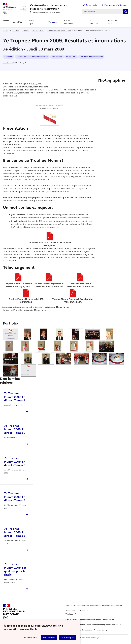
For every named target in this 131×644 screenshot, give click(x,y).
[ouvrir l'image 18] (64, 363)
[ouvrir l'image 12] (74, 351)
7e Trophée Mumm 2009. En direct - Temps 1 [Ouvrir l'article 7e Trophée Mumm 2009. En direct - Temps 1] (15, 397)
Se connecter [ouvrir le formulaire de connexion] (92, 5)
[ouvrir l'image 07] (110, 339)
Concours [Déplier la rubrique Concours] (52, 22)
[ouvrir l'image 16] (28, 363)
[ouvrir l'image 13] (90, 351)
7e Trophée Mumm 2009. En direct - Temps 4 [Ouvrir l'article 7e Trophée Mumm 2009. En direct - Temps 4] (15, 497)
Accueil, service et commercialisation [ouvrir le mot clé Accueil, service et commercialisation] (32, 57)
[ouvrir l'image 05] (76, 339)
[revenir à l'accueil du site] (54, 7)
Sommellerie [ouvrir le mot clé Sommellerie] (57, 57)
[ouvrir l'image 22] (11, 375)
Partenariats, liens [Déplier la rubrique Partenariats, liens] (113, 22)
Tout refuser (49, 637)
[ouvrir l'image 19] (81, 363)
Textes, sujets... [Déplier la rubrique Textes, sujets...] (32, 22)
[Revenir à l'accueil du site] (14, 613)
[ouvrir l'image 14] (107, 351)
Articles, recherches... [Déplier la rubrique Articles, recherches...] (69, 22)
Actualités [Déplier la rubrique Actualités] (18, 22)
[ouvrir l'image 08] (10, 351)
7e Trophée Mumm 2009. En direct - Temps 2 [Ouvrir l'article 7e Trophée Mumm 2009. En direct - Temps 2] (15, 429)
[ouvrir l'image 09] (26, 351)
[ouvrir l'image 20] (99, 363)
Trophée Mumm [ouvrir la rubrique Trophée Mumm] (38, 30)
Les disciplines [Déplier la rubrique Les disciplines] (93, 22)
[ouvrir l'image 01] (11, 339)
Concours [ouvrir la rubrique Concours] (15, 30)
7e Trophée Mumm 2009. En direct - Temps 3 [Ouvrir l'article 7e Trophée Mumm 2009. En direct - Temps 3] (15, 462)
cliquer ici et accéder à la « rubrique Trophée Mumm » (29, 200)
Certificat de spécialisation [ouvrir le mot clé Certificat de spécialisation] (91, 57)
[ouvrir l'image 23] (28, 375)
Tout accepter (67, 637)
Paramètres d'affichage (115, 5)
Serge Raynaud (26, 63)
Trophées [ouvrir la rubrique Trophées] (26, 30)
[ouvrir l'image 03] (44, 339)
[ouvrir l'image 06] (93, 339)
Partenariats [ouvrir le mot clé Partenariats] (71, 57)
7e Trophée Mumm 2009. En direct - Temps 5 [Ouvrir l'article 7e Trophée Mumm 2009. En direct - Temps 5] (15, 532)
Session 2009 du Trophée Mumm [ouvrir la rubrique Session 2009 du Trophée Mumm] (59, 30)
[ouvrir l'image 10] (42, 351)
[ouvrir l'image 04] (60, 339)
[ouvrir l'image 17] (46, 363)
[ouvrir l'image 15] (11, 363)
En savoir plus (30, 637)
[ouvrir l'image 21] (117, 363)
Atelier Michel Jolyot (37, 310)
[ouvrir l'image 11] (58, 351)
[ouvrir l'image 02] (28, 339)
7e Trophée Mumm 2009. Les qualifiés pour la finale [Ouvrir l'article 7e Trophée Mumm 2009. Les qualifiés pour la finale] (15, 569)
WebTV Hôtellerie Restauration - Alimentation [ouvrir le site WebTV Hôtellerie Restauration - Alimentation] (85, 630)
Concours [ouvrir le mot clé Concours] (9, 57)
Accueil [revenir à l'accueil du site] (6, 20)
